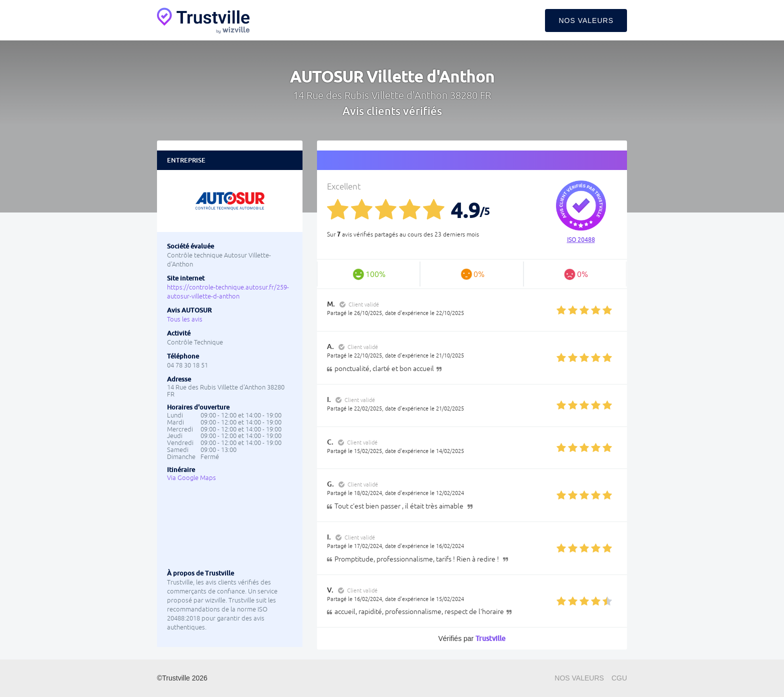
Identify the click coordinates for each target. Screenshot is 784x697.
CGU (619, 678)
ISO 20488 (581, 240)
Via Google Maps (191, 478)
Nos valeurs (586, 20)
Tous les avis (185, 319)
